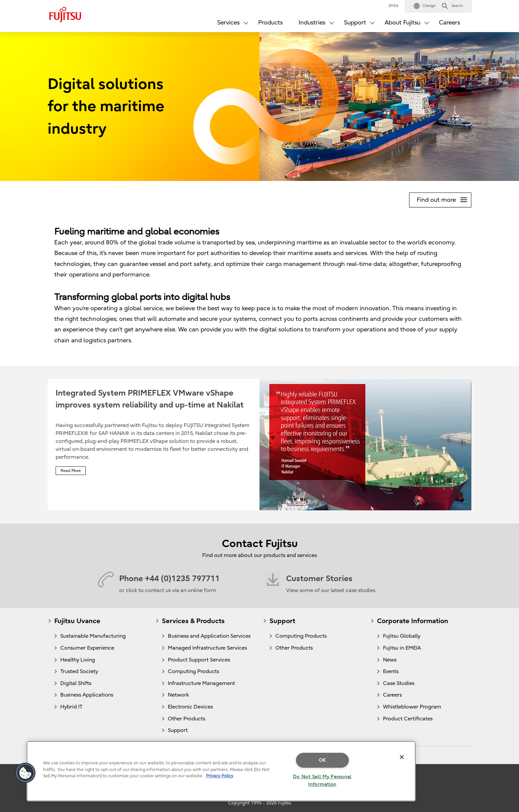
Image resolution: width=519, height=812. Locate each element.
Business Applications (87, 695)
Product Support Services (199, 660)
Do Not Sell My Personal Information (322, 781)
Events (391, 671)
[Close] (402, 757)
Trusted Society (79, 671)
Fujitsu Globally (402, 636)
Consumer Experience (87, 648)
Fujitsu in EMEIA (402, 648)
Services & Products (193, 621)
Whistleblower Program (412, 707)
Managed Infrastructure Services (207, 648)
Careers (449, 23)
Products (270, 23)
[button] (425, 6)
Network (178, 695)
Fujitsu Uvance (77, 621)
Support (178, 730)
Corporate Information (413, 621)
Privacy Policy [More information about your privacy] (220, 776)
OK (322, 760)
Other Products (187, 719)
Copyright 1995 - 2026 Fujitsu (260, 803)
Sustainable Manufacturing (93, 636)
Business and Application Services (209, 636)
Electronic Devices (190, 707)
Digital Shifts (76, 683)
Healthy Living (78, 660)
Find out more (444, 198)
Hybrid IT (71, 707)
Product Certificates (408, 719)
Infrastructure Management (201, 683)
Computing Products (193, 671)
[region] (221, 771)
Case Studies (399, 683)
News (390, 660)
